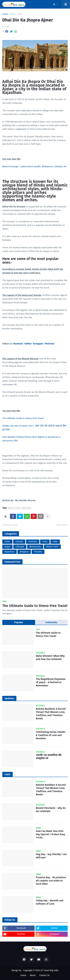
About (33, 975)
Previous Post (10, 525)
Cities (7, 542)
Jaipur (7, 547)
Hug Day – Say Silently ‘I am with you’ (51, 856)
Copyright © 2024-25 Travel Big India (41, 970)
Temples (38, 552)
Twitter (28, 344)
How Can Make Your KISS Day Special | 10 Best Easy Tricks (50, 834)
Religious (24, 552)
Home (5, 14)
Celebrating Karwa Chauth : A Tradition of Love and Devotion (51, 735)
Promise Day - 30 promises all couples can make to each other (51, 881)
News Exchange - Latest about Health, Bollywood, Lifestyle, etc (35, 166)
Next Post (61, 525)
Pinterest (49, 344)
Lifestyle (20, 547)
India (55, 542)
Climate (19, 542)
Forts (45, 542)
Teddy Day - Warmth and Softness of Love (50, 902)
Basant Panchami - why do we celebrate (51, 810)
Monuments (35, 547)
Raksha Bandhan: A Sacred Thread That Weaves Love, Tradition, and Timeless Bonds (51, 714)
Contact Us (44, 975)
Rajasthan (26, 508)
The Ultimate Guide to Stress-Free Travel (23, 418)
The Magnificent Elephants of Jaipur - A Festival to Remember (51, 682)
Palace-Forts (16, 14)
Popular (19, 622)
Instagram (38, 344)
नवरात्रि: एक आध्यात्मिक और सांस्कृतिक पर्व (49, 757)
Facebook (18, 344)
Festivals (33, 542)
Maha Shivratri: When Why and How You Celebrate (50, 658)
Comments (51, 622)
